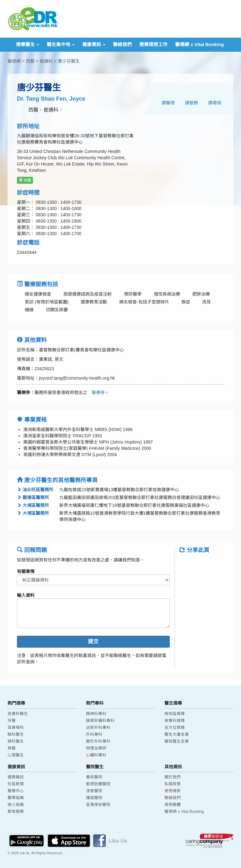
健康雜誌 (16, 777)
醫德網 (14, 61)
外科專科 (94, 734)
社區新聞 (16, 784)
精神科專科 (96, 714)
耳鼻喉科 (16, 728)
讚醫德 (168, 103)
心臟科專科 (96, 755)
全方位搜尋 (175, 728)
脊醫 (12, 748)
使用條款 (173, 791)
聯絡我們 (122, 45)
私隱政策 (173, 784)
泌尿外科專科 (98, 728)
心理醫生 (16, 755)
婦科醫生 (16, 741)
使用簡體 (173, 805)
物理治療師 (96, 748)
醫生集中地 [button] (61, 45)
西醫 (30, 61)
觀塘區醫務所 (33, 497)
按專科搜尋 (175, 721)
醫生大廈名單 (177, 734)
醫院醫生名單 (177, 741)
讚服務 (191, 103)
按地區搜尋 (175, 714)
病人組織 (16, 805)
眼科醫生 (16, 734)
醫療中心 (16, 791)
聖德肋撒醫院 (98, 784)
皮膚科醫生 (18, 714)
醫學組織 (16, 798)
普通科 (46, 61)
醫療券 (96, 392)
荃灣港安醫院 (98, 805)
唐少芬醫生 (69, 61)
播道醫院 (94, 798)
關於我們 (173, 777)
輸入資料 (26, 595)
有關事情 (26, 571)
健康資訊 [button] (94, 45)
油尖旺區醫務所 (35, 490)
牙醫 (12, 721)
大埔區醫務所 (33, 505)
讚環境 (215, 103)
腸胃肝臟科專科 (100, 721)
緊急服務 (16, 812)
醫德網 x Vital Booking (199, 45)
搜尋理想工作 (153, 45)
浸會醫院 (94, 791)
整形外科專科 (98, 741)
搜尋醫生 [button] (28, 45)
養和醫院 (94, 777)
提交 (93, 642)
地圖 (25, 180)
